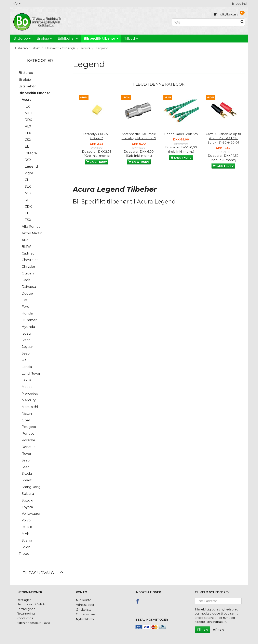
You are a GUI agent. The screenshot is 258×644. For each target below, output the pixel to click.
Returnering (26, 614)
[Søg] (242, 22)
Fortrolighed (26, 609)
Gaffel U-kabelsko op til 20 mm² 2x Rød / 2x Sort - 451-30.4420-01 (223, 138)
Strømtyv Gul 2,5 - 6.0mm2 (97, 136)
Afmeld (219, 630)
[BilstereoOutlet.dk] (38, 21)
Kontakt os (25, 618)
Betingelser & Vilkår (31, 604)
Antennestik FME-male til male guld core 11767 (139, 136)
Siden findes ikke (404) (33, 623)
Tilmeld (202, 630)
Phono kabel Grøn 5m (181, 134)
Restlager (24, 600)
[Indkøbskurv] (229, 14)
